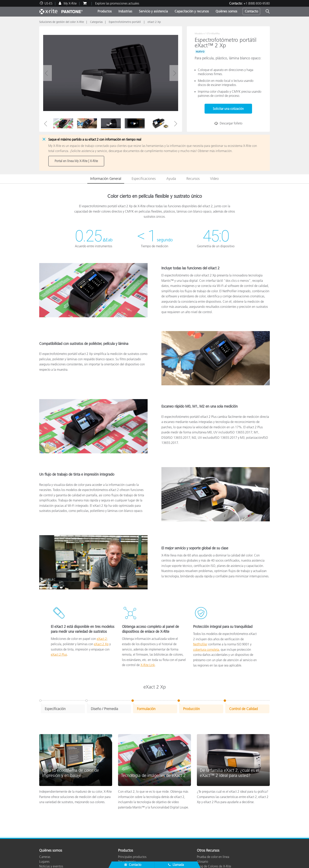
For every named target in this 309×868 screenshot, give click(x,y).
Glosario (202, 860)
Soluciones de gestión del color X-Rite (62, 22)
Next (176, 124)
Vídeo (214, 177)
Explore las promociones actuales (117, 3)
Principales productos (132, 856)
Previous (46, 124)
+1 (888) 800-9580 (257, 3)
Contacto (251, 11)
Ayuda (171, 177)
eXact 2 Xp (154, 22)
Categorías (96, 22)
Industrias (125, 11)
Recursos (193, 177)
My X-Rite (70, 3)
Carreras (45, 856)
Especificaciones (144, 177)
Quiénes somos (226, 11)
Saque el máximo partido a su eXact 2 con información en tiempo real (95, 139)
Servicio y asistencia (153, 11)
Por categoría (127, 860)
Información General (106, 177)
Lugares (44, 860)
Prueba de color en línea (213, 856)
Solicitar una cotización (228, 109)
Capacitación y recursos (192, 11)
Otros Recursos (208, 849)
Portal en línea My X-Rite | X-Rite (76, 160)
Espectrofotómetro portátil (125, 22)
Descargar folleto (228, 123)
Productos (105, 11)
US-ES (48, 3)
